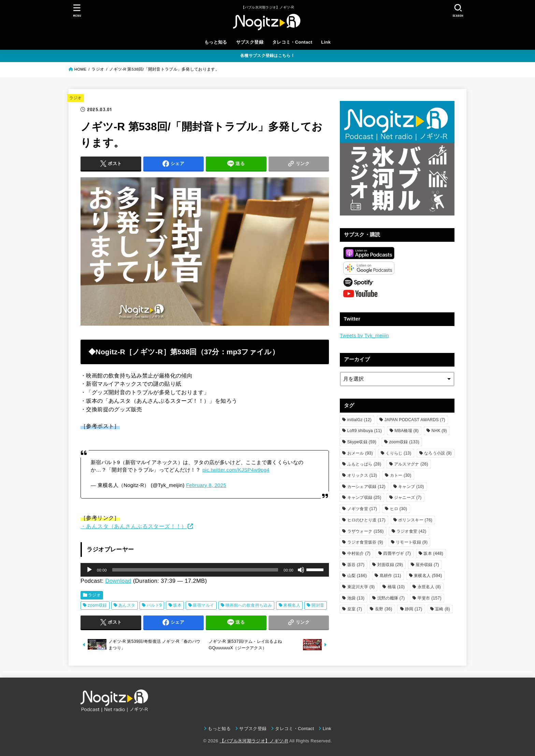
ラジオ (76, 98)
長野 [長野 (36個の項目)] (384, 609)
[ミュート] (301, 570)
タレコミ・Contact (292, 42)
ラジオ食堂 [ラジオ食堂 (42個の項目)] (411, 531)
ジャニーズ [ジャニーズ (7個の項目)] (408, 498)
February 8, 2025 (206, 485)
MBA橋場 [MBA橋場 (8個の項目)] (407, 431)
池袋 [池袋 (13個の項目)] (356, 598)
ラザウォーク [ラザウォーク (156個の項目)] (366, 531)
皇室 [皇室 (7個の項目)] (355, 609)
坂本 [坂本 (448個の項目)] (433, 553)
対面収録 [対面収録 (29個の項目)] (390, 565)
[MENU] (77, 10)
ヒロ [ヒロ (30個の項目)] (399, 509)
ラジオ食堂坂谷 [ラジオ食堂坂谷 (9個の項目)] (365, 542)
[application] (205, 570)
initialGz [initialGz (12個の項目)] (360, 420)
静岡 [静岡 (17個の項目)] (414, 609)
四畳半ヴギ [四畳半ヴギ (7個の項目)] (397, 553)
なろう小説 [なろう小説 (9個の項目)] (438, 453)
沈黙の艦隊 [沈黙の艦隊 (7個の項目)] (391, 598)
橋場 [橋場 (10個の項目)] (396, 587)
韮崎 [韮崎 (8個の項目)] (443, 609)
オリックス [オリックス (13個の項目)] (362, 475)
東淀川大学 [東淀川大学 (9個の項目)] (361, 587)
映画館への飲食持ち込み (249, 605)
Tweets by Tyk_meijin (364, 336)
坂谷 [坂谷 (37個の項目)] (356, 565)
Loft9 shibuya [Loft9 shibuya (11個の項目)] (365, 431)
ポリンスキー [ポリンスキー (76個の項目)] (415, 520)
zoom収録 (97, 605)
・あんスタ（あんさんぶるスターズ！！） (134, 526)
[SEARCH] (458, 10)
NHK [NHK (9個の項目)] (439, 431)
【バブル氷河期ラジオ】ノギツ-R (254, 741)
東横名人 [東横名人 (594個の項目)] (428, 576)
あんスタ (127, 605)
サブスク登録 (250, 42)
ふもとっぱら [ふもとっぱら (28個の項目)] (364, 464)
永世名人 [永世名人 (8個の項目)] (429, 587)
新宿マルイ (203, 605)
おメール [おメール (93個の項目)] (360, 453)
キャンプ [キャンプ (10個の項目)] (411, 487)
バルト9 (154, 605)
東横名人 (292, 605)
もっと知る (216, 42)
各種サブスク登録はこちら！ (267, 56)
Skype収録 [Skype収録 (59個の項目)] (362, 442)
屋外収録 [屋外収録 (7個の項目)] (427, 565)
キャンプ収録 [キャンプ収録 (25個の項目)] (364, 498)
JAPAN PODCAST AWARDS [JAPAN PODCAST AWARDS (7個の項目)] (415, 420)
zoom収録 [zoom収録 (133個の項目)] (404, 442)
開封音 (318, 605)
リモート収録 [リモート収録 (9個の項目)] (412, 542)
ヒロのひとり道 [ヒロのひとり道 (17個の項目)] (366, 520)
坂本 (177, 605)
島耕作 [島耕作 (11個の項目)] (391, 576)
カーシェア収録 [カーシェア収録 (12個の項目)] (366, 487)
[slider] (195, 570)
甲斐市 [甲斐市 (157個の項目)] (430, 598)
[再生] (89, 570)
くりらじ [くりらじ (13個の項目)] (398, 453)
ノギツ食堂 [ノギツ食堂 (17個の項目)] (362, 509)
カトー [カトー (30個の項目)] (401, 475)
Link (326, 42)
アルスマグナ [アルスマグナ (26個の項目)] (411, 464)
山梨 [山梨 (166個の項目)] (357, 576)
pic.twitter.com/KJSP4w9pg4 (236, 470)
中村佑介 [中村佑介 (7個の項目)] (359, 553)
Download (118, 581)
